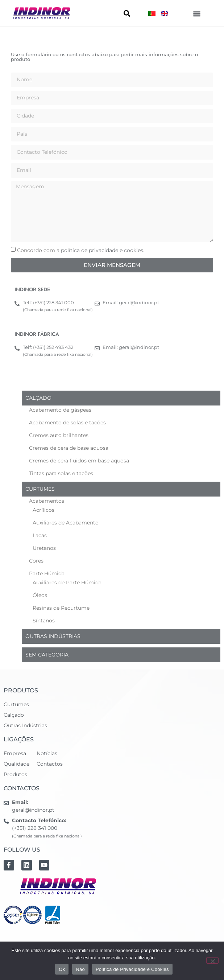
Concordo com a (81, 250)
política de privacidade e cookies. (103, 250)
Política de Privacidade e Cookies (132, 969)
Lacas (40, 535)
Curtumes (40, 489)
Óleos (40, 595)
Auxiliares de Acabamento (66, 523)
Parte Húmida (47, 573)
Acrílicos (43, 510)
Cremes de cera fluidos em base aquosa (79, 461)
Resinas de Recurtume (61, 608)
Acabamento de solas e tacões (67, 423)
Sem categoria (47, 655)
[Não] (212, 960)
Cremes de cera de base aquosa (69, 448)
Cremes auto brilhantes (59, 435)
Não (80, 969)
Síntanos (44, 621)
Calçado (38, 398)
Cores (36, 561)
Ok (62, 969)
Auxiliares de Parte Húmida (67, 582)
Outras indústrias (53, 636)
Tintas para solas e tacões (61, 473)
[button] (197, 14)
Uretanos (44, 548)
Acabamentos (47, 501)
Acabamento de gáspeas (60, 410)
